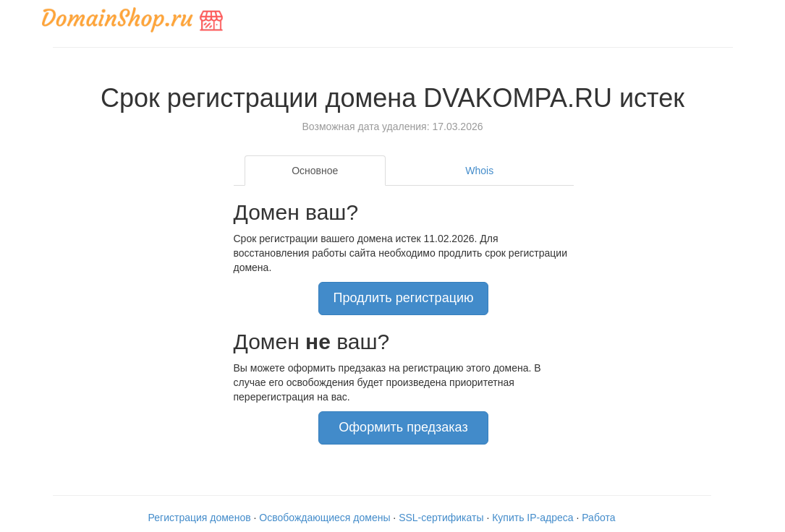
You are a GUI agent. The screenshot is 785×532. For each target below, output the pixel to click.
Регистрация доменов (200, 518)
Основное (315, 171)
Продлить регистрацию (403, 298)
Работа (598, 518)
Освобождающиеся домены (324, 518)
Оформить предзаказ (403, 427)
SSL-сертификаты (441, 518)
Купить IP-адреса (532, 518)
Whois (479, 171)
